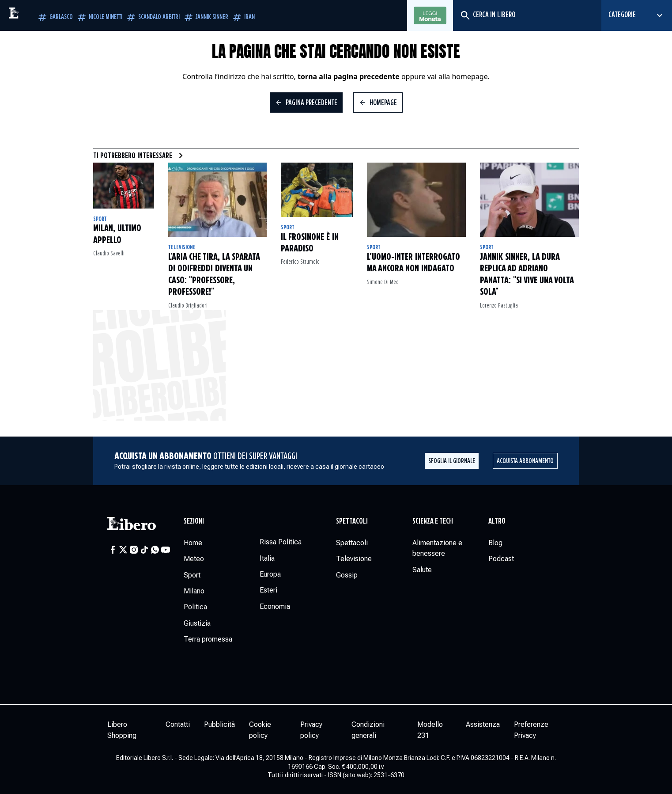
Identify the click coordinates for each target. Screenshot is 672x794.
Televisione (182, 247)
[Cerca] (465, 15)
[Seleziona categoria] (637, 15)
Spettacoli (352, 521)
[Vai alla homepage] (33, 15)
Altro (497, 521)
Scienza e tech (433, 521)
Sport (100, 219)
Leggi (430, 16)
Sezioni (194, 521)
